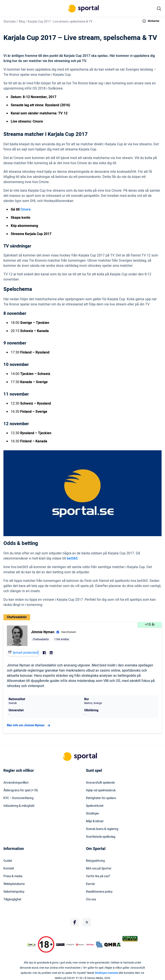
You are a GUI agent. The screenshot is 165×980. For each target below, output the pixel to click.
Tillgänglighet (12, 900)
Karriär (91, 884)
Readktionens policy (99, 892)
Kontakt (9, 869)
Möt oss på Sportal (99, 869)
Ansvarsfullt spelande (100, 783)
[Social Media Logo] (75, 922)
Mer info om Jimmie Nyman (29, 725)
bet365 (72, 558)
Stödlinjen (92, 814)
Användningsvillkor (16, 783)
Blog (22, 22)
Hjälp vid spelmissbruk (101, 790)
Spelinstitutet (95, 806)
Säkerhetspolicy (14, 892)
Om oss (91, 900)
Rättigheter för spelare (101, 798)
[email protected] (26, 653)
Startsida (10, 22)
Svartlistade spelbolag (101, 837)
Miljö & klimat (95, 821)
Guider (8, 861)
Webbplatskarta (14, 884)
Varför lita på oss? (98, 876)
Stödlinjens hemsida (106, 973)
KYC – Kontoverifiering (18, 798)
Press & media (13, 876)
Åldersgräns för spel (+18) (21, 790)
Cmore (26, 209)
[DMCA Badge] (32, 945)
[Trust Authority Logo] (60, 945)
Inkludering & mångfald (19, 806)
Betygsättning (95, 861)
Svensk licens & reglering (102, 829)
